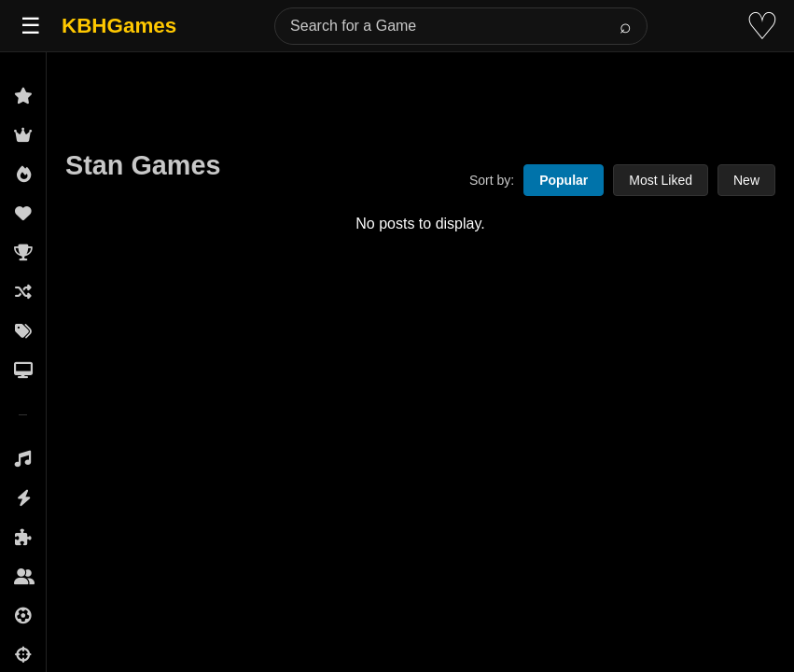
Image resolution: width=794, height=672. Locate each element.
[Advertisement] (420, 95)
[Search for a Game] (461, 26)
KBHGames (119, 26)
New (746, 180)
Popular (564, 180)
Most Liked (661, 180)
